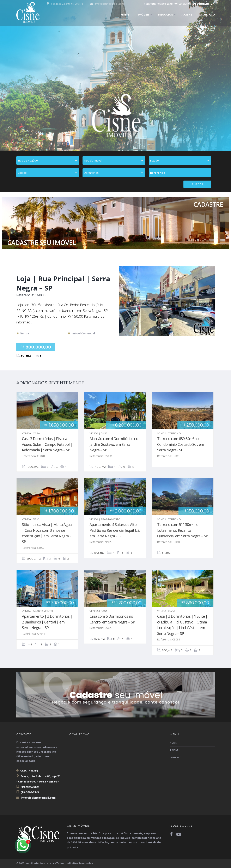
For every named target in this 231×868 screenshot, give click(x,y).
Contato (208, 15)
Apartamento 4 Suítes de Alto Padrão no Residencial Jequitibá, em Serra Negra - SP (115, 530)
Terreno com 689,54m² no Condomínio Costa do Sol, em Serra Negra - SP (181, 444)
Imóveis (144, 15)
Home (125, 15)
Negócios (166, 15)
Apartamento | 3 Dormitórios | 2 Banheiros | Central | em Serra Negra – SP (47, 622)
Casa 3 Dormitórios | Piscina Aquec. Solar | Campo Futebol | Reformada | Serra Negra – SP (47, 444)
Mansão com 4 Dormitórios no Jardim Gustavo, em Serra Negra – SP (114, 444)
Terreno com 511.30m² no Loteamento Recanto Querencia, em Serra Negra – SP (183, 530)
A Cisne (187, 15)
